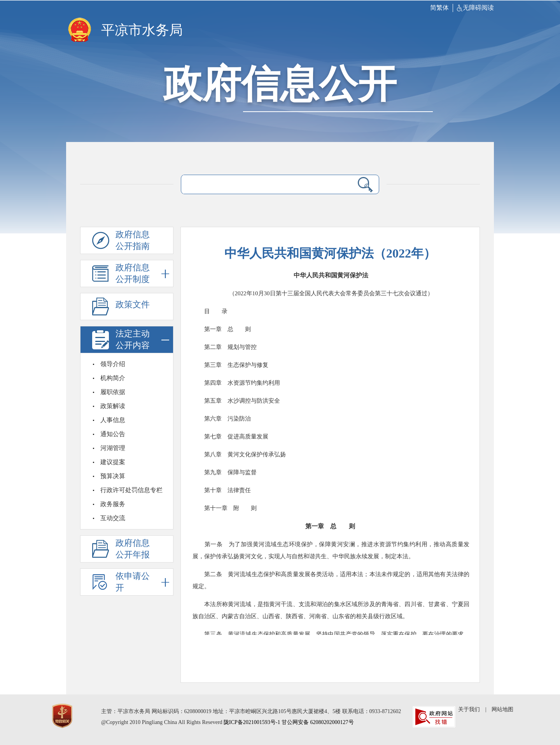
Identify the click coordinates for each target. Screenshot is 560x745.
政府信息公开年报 (133, 549)
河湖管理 (113, 448)
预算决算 (113, 476)
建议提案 (113, 462)
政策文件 (133, 307)
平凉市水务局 (142, 30)
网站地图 (502, 709)
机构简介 (113, 378)
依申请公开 (142, 582)
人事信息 (113, 420)
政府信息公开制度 (142, 274)
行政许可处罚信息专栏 (131, 490)
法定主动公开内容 (142, 340)
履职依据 (113, 392)
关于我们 (469, 709)
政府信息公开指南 (133, 241)
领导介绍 (113, 364)
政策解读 (113, 406)
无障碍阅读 (475, 8)
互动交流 (113, 518)
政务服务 (113, 504)
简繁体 (439, 8)
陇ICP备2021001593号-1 (252, 722)
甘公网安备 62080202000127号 (318, 722)
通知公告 (113, 434)
